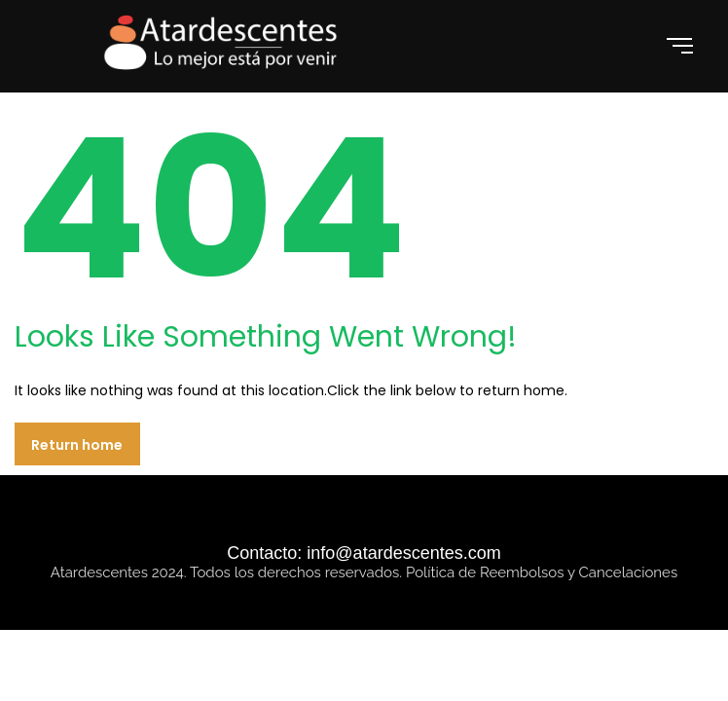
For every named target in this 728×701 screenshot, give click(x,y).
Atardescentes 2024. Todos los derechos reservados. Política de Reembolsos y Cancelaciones (364, 572)
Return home (77, 445)
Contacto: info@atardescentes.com (364, 553)
